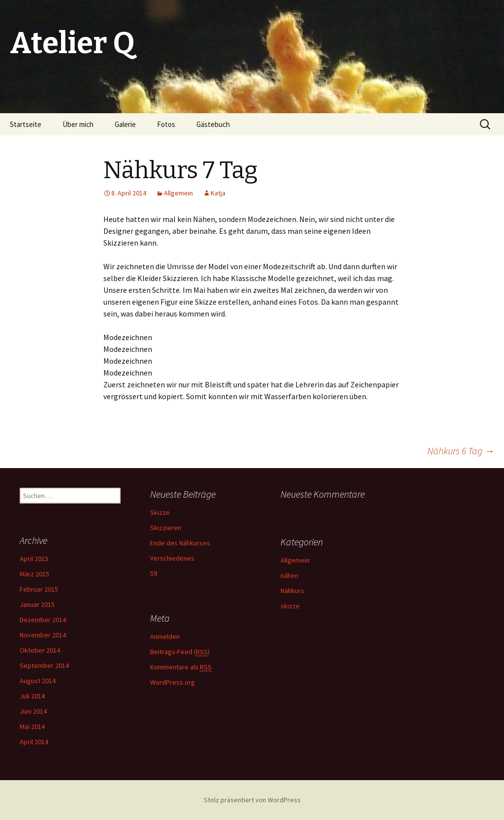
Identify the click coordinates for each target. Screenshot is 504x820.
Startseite (26, 124)
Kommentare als (181, 667)
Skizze (160, 512)
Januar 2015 (37, 604)
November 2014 (43, 635)
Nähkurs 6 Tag (461, 451)
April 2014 (34, 742)
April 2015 (34, 559)
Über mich (78, 124)
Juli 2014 (32, 696)
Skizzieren (166, 528)
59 (154, 573)
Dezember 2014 (43, 620)
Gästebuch (213, 124)
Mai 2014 (32, 726)
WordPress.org (173, 682)
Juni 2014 (33, 711)
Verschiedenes (172, 558)
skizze (290, 606)
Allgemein (178, 193)
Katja (218, 193)
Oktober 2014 (40, 650)
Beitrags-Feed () (180, 652)
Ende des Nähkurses (180, 543)
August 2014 (38, 681)
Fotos (166, 124)
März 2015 (34, 574)
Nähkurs (292, 591)
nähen (289, 575)
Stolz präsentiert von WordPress (252, 800)
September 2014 (44, 665)
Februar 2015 (39, 589)
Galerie (125, 124)
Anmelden (165, 636)
